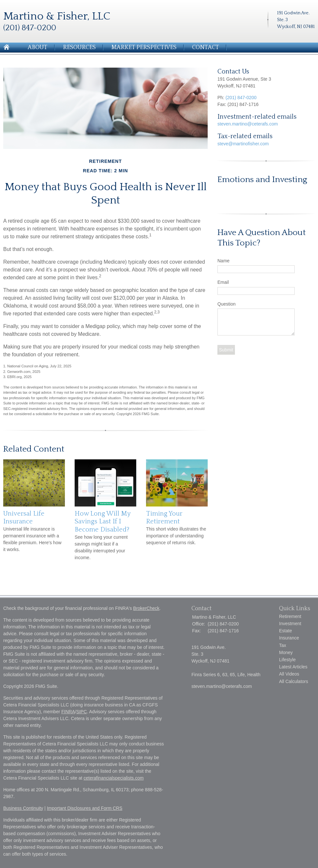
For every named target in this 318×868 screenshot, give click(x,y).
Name (223, 261)
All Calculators (294, 681)
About (37, 47)
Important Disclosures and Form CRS (85, 808)
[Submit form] (226, 350)
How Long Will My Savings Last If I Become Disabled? (103, 522)
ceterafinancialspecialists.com (113, 778)
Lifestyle (287, 660)
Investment (290, 624)
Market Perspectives (144, 47)
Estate (286, 631)
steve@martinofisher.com (243, 144)
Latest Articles (293, 667)
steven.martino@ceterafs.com (248, 124)
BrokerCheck (146, 608)
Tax (283, 645)
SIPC (82, 712)
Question (226, 304)
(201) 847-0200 (241, 98)
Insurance (289, 638)
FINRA (68, 712)
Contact (206, 47)
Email (223, 282)
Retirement (290, 616)
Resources (79, 47)
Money (286, 652)
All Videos (289, 674)
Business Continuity (23, 808)
